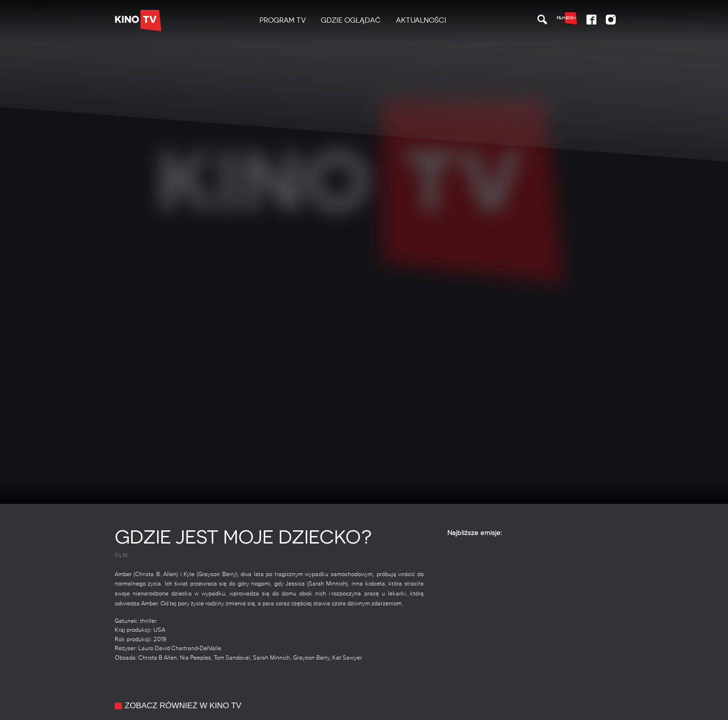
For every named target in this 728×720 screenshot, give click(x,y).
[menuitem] (283, 21)
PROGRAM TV (283, 20)
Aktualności (421, 20)
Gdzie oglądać (351, 20)
